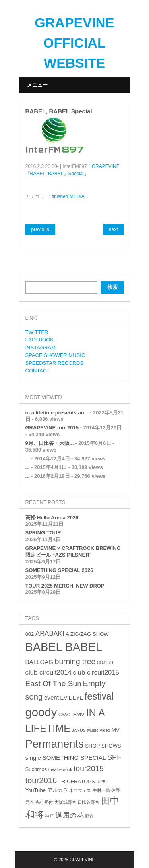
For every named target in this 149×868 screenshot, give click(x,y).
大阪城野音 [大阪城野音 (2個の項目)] (65, 802)
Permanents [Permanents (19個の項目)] (55, 744)
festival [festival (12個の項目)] (99, 696)
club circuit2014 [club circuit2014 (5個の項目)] (48, 672)
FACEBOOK (40, 340)
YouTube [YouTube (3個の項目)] (36, 790)
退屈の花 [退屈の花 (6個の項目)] (70, 815)
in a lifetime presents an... (57, 413)
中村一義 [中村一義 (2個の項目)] (101, 790)
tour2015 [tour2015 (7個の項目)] (89, 768)
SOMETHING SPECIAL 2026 (59, 570)
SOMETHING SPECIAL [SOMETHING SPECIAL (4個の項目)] (74, 758)
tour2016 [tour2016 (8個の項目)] (41, 780)
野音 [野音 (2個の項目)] (89, 816)
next (113, 229)
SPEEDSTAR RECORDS (54, 363)
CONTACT (38, 371)
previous (40, 229)
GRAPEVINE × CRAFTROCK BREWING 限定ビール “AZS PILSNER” (73, 551)
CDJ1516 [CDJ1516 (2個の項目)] (106, 662)
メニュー (37, 85)
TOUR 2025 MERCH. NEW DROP (65, 586)
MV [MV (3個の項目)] (116, 730)
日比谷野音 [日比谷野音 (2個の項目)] (88, 802)
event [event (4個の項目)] (51, 697)
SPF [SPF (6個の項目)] (114, 757)
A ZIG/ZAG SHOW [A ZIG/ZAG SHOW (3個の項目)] (87, 634)
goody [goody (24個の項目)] (41, 712)
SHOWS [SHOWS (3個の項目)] (111, 746)
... (28, 459)
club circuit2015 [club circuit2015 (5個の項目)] (96, 672)
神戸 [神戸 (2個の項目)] (49, 816)
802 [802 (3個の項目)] (30, 634)
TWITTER (37, 332)
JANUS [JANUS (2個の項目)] (79, 730)
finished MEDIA (68, 196)
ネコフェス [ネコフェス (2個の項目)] (80, 790)
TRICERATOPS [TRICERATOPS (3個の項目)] (77, 781)
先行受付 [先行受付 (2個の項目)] (44, 802)
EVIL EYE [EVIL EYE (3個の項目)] (72, 698)
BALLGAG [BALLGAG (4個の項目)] (40, 662)
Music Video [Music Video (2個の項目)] (99, 730)
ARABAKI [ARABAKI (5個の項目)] (50, 634)
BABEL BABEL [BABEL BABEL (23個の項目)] (64, 647)
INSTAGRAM (41, 348)
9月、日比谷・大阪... (50, 443)
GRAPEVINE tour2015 (52, 428)
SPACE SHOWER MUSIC (55, 355)
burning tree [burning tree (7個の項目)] (75, 661)
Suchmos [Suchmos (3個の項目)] (36, 769)
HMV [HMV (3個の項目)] (79, 714)
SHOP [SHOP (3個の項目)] (92, 746)
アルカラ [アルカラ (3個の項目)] (58, 790)
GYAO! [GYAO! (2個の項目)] (65, 715)
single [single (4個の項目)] (33, 758)
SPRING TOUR (43, 533)
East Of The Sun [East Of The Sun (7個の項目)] (53, 684)
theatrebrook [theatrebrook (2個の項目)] (60, 769)
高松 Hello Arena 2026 (52, 518)
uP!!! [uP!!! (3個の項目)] (102, 781)
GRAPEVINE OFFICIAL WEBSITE (74, 43)
